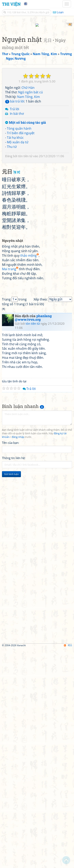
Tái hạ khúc (15, 208)
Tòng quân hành (19, 199)
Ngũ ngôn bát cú (30, 163)
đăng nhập (18, 656)
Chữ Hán (28, 158)
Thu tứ (12, 217)
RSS (68, 865)
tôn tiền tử (25, 227)
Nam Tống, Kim (29, 167)
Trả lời (15, 180)
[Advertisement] (37, 60)
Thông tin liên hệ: (14, 677)
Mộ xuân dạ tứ (18, 213)
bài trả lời (15, 172)
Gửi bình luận (11, 693)
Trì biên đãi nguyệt (21, 204)
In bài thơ (17, 184)
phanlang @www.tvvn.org (33, 537)
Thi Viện (11, 4)
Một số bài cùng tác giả (26, 193)
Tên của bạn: (11, 662)
